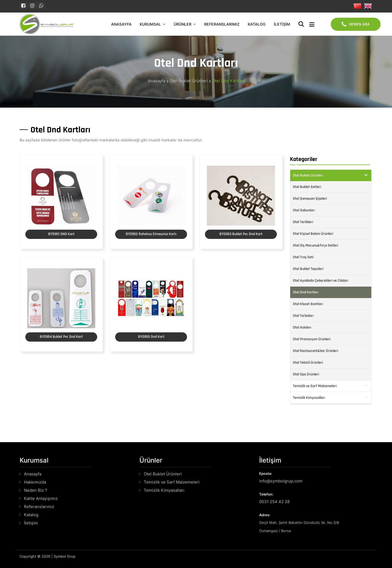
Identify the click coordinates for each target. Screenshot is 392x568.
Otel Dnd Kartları (228, 81)
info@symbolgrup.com (281, 481)
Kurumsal (150, 24)
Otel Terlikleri (303, 222)
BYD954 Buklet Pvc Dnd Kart (61, 337)
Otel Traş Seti (303, 257)
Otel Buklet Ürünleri (189, 81)
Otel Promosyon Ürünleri (312, 339)
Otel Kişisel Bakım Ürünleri (313, 234)
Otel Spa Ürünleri (306, 374)
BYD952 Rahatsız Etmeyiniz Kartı (151, 234)
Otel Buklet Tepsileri (308, 269)
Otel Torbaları (303, 316)
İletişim (282, 24)
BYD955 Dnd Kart (151, 337)
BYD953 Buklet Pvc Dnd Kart (241, 234)
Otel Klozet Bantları (308, 304)
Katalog (257, 24)
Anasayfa (121, 24)
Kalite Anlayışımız (41, 498)
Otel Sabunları (304, 210)
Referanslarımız (222, 24)
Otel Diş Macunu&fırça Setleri (316, 245)
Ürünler (183, 24)
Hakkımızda (35, 482)
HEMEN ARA (356, 24)
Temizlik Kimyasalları (309, 398)
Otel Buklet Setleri (307, 187)
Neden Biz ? (36, 490)
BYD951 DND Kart (61, 234)
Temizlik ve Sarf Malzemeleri (315, 386)
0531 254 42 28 (274, 502)
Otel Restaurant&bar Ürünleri (316, 351)
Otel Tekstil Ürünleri (308, 363)
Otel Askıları (302, 327)
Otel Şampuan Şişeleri (310, 199)
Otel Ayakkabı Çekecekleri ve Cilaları (321, 281)
